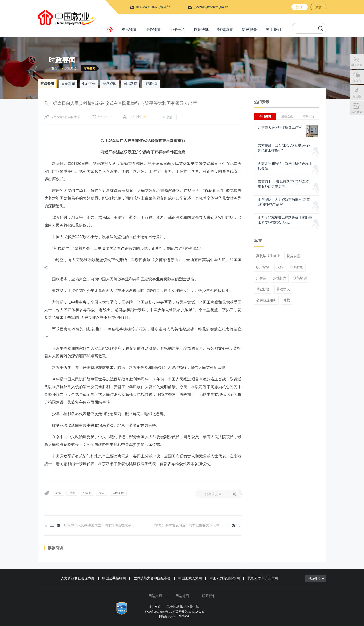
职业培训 (263, 267)
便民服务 (249, 29)
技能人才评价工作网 (263, 578)
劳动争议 (283, 289)
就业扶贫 (263, 289)
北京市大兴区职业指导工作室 (280, 128)
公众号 (357, 81)
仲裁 (287, 300)
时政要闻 (89, 68)
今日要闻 (265, 116)
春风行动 (297, 267)
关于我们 (273, 29)
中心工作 (89, 84)
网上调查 (357, 65)
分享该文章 (217, 494)
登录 (318, 7)
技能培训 (300, 278)
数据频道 (225, 29)
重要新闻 (68, 84)
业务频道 (153, 29)
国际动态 (130, 84)
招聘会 (261, 278)
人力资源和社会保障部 (78, 578)
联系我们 (209, 596)
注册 (300, 7)
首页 (54, 68)
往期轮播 (151, 84)
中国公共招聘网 (114, 578)
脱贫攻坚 (293, 256)
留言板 (357, 96)
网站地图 (182, 596)
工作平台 (177, 29)
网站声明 (155, 596)
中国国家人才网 (190, 578)
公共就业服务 (266, 300)
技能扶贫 (280, 278)
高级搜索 (357, 112)
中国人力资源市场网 (225, 578)
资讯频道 (129, 29)
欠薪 (280, 267)
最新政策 (287, 116)
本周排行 (309, 116)
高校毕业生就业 (268, 256)
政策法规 (201, 29)
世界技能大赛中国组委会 (152, 578)
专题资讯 (109, 84)
